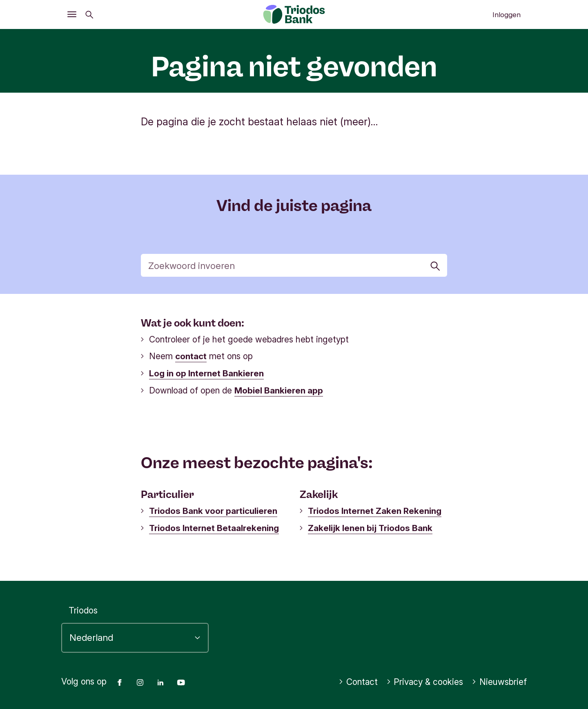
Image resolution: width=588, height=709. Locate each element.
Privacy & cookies (425, 680)
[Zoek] (294, 265)
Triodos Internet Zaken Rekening (375, 510)
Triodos (83, 609)
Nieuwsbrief (499, 680)
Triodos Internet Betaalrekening (214, 527)
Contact (358, 680)
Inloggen (507, 15)
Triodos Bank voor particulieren (213, 510)
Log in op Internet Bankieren (206, 373)
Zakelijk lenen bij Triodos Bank (370, 527)
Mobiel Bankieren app (279, 390)
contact (191, 356)
